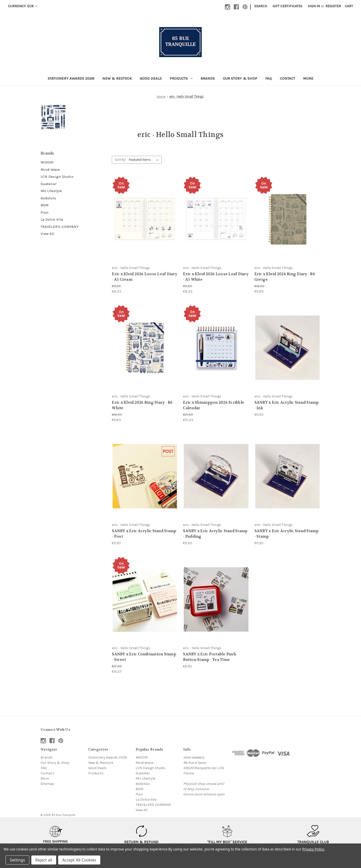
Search (261, 6)
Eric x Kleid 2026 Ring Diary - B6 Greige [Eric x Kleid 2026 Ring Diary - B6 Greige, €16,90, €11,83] (285, 277)
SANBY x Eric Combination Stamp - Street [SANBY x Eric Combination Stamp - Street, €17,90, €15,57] (144, 657)
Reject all (44, 860)
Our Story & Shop (240, 78)
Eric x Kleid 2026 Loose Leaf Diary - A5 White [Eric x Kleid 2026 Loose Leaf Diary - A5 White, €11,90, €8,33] (216, 277)
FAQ (268, 78)
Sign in (314, 6)
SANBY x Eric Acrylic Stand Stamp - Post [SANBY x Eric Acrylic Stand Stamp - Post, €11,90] (144, 534)
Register (333, 6)
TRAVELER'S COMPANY (60, 227)
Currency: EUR (23, 6)
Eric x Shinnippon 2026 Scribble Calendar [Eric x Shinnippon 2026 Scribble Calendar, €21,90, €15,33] (214, 405)
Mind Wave (50, 170)
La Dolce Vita (52, 219)
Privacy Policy (313, 849)
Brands (208, 78)
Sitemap (47, 784)
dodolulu (48, 198)
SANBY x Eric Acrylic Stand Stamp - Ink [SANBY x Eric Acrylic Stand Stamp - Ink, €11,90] (287, 405)
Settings (17, 860)
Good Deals (151, 78)
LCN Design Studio (57, 177)
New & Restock (117, 78)
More (308, 78)
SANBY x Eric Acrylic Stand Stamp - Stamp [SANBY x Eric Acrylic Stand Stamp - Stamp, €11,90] (287, 534)
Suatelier (49, 184)
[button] (56, 837)
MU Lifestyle (51, 191)
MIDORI (47, 162)
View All (48, 234)
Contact (287, 78)
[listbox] (145, 160)
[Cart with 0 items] (349, 6)
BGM (45, 205)
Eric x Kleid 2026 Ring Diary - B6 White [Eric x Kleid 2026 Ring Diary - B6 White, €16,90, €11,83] (142, 405)
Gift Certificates (287, 6)
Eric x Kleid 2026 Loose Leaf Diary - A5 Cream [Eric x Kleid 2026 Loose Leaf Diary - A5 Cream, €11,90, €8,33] (145, 277)
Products (181, 78)
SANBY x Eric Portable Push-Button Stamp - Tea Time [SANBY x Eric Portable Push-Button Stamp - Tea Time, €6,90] (210, 657)
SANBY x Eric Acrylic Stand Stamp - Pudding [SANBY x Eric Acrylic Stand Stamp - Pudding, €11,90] (215, 534)
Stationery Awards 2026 (71, 78)
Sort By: (120, 160)
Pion (44, 212)
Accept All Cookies (79, 860)
